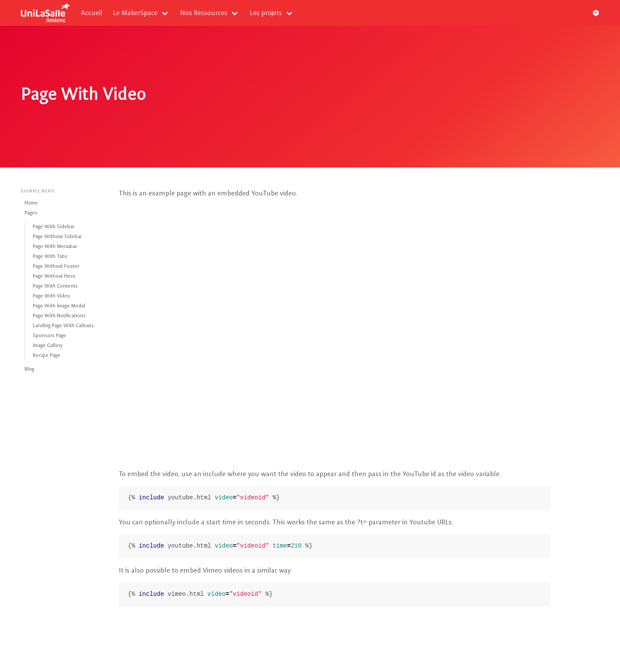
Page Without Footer (56, 266)
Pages (31, 213)
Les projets (266, 13)
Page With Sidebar (54, 226)
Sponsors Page (50, 335)
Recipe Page (46, 355)
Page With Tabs (50, 256)
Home (31, 203)
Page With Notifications (59, 316)
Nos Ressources (204, 13)
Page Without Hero (54, 276)
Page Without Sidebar (57, 236)
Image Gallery (48, 345)
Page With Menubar (55, 246)
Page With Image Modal (59, 306)
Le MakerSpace (135, 13)
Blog (29, 369)
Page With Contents (55, 286)
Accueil (92, 13)
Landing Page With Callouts (63, 325)
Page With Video (51, 296)
